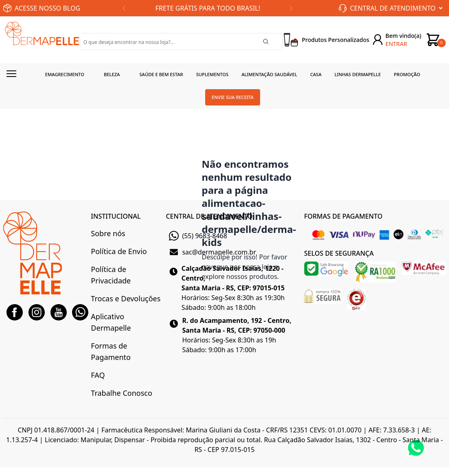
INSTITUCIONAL (116, 216)
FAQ (98, 375)
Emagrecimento (65, 74)
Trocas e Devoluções (126, 298)
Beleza (112, 74)
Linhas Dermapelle (358, 74)
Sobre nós (108, 233)
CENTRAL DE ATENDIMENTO (209, 216)
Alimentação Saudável (269, 74)
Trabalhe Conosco (121, 393)
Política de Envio (119, 251)
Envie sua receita (233, 97)
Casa (316, 74)
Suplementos (212, 74)
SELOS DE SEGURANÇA (339, 253)
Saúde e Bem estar (161, 74)
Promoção (407, 74)
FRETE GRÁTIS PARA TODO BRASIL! (208, 8)
